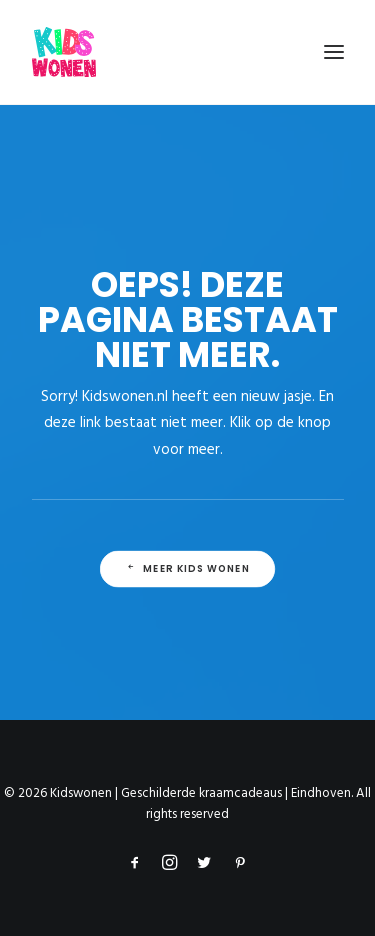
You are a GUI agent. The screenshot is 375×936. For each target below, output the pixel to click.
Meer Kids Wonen (187, 569)
